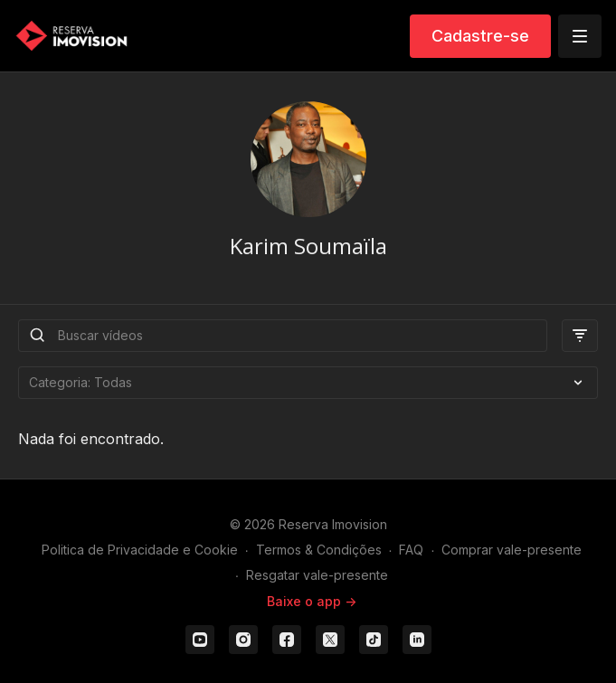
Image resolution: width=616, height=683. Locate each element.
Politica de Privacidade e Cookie (140, 550)
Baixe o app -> (312, 601)
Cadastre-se (480, 36)
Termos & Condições (319, 550)
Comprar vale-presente (512, 550)
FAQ (411, 550)
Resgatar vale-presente (317, 575)
